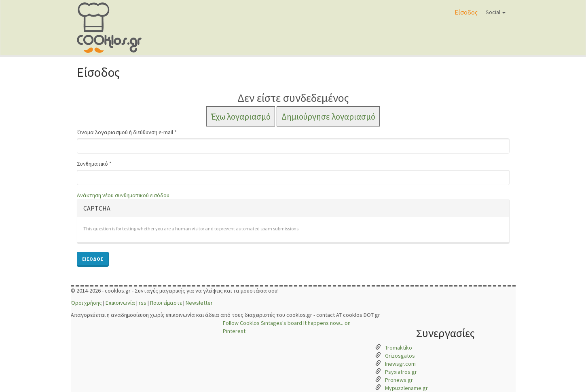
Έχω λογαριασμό (241, 116)
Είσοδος (466, 12)
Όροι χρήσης (86, 303)
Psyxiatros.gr (401, 372)
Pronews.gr (399, 380)
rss (143, 303)
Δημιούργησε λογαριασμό (328, 116)
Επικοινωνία (120, 303)
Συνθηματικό (94, 164)
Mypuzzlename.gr (406, 388)
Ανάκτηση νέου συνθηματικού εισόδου (123, 195)
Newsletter (199, 303)
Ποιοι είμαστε (166, 303)
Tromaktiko (399, 348)
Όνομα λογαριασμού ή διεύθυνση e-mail (127, 132)
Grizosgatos (400, 356)
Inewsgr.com (400, 364)
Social (496, 12)
